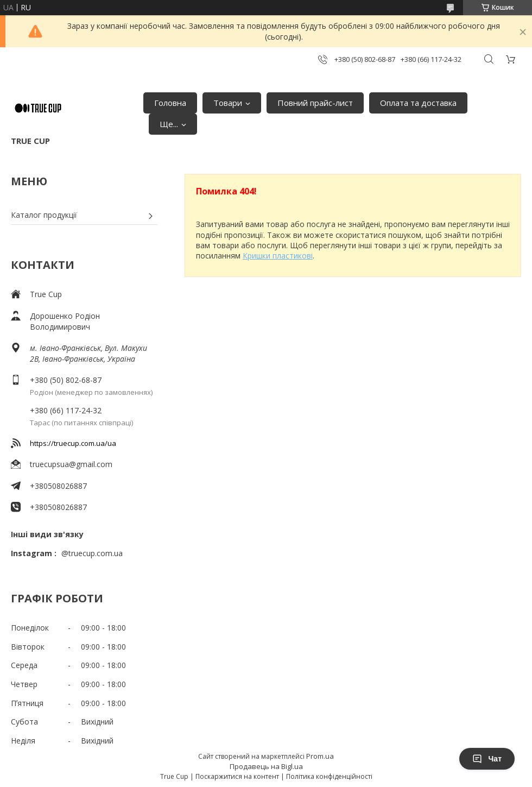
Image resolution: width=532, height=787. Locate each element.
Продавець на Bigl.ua (266, 766)
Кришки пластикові (278, 256)
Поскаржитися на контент (237, 776)
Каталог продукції (44, 215)
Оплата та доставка (418, 103)
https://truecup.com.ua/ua (73, 443)
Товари (228, 103)
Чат (487, 759)
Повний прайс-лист (315, 103)
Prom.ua (320, 756)
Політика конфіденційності (329, 776)
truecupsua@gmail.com (71, 464)
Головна (170, 103)
